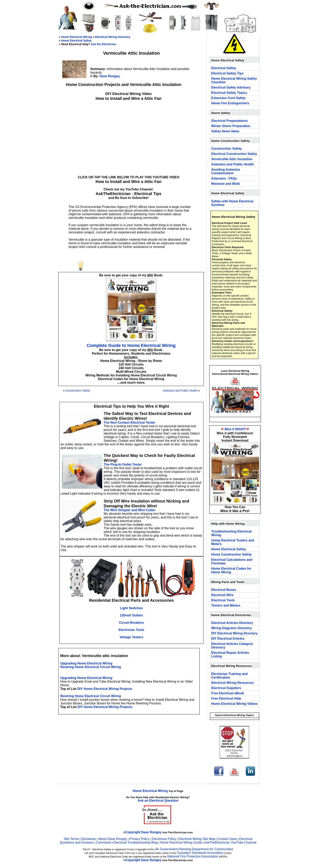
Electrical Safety (224, 68)
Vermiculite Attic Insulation (232, 159)
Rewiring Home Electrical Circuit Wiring (91, 667)
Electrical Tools (223, 600)
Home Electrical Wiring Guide (181, 842)
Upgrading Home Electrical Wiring (86, 663)
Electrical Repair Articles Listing (230, 654)
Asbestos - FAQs (224, 178)
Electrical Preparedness (229, 121)
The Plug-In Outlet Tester (123, 464)
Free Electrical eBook (228, 693)
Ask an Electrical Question (158, 801)
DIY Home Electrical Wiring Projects (105, 689)
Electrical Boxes (224, 590)
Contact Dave (227, 839)
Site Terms (71, 839)
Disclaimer (89, 839)
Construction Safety (78, 391)
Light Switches (131, 608)
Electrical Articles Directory (232, 623)
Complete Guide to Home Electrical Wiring (131, 345)
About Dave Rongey (113, 839)
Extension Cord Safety (228, 98)
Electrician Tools (131, 630)
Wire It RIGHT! (235, 429)
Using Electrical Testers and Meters (233, 542)
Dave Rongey (110, 76)
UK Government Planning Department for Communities (194, 849)
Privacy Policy (140, 839)
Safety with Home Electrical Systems (232, 203)
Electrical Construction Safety (234, 154)
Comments (103, 842)
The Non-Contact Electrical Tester (129, 423)
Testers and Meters (226, 605)
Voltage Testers (131, 637)
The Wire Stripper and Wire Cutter (129, 510)
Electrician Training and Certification (229, 676)
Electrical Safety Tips (227, 73)
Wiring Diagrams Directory (232, 628)
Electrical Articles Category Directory (232, 646)
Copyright (133, 832)
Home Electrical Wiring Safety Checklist (234, 80)
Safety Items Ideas (225, 131)
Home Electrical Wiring (77, 37)
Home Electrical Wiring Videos (234, 704)
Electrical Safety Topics (229, 93)
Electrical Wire (222, 595)
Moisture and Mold (225, 184)
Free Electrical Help (226, 698)
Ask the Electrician (103, 44)
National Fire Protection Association (193, 856)
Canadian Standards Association (200, 853)
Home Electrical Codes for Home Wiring (231, 570)
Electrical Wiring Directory (113, 37)
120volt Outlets (131, 615)
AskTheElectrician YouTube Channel (230, 842)
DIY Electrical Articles (228, 639)
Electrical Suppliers (226, 688)
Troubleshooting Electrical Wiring (231, 533)
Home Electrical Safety (76, 41)
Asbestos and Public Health (180, 391)
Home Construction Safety (231, 554)
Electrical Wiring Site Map (197, 839)
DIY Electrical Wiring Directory (234, 633)
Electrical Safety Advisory (231, 87)
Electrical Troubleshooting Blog (136, 842)
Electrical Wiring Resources (233, 683)
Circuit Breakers (131, 623)
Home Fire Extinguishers (230, 103)
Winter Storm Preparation (231, 126)
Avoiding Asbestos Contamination (226, 171)
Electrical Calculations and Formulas (232, 561)
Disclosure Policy (164, 839)
